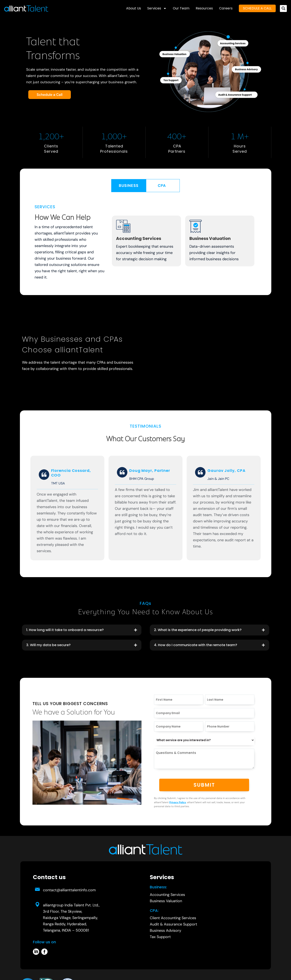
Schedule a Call (50, 95)
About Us (134, 8)
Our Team (181, 8)
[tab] (129, 186)
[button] (283, 8)
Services (157, 8)
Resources (204, 8)
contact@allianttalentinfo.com (69, 890)
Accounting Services (139, 238)
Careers (226, 8)
